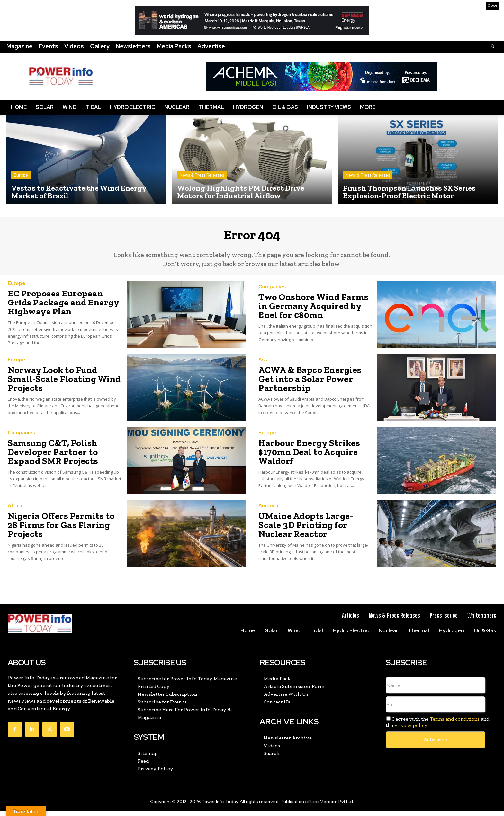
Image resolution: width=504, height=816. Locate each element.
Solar (45, 107)
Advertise (211, 46)
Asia (264, 371)
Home (19, 107)
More (368, 107)
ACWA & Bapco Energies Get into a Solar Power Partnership (315, 384)
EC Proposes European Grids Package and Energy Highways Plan (60, 308)
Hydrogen (248, 107)
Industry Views (329, 107)
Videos (74, 46)
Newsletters (133, 46)
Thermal (211, 107)
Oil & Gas (285, 107)
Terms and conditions (455, 724)
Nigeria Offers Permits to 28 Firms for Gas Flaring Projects (63, 530)
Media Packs (174, 46)
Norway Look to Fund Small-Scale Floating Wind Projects (61, 384)
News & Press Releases (202, 175)
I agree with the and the (437, 727)
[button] (493, 46)
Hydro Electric (133, 107)
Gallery (100, 46)
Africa (15, 517)
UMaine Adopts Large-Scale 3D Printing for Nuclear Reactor (315, 530)
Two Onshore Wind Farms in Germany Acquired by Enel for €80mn (313, 311)
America (268, 517)
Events (48, 46)
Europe (21, 175)
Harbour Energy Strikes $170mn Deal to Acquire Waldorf (302, 457)
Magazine (19, 46)
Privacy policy (411, 730)
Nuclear (177, 107)
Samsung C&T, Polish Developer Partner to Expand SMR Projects (61, 457)
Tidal (93, 107)
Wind (70, 107)
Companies (272, 294)
